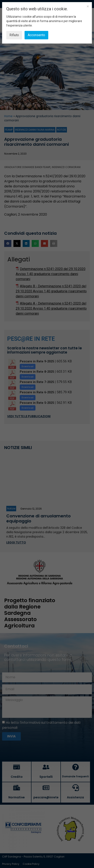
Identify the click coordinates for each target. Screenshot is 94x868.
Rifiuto (14, 35)
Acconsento (36, 35)
